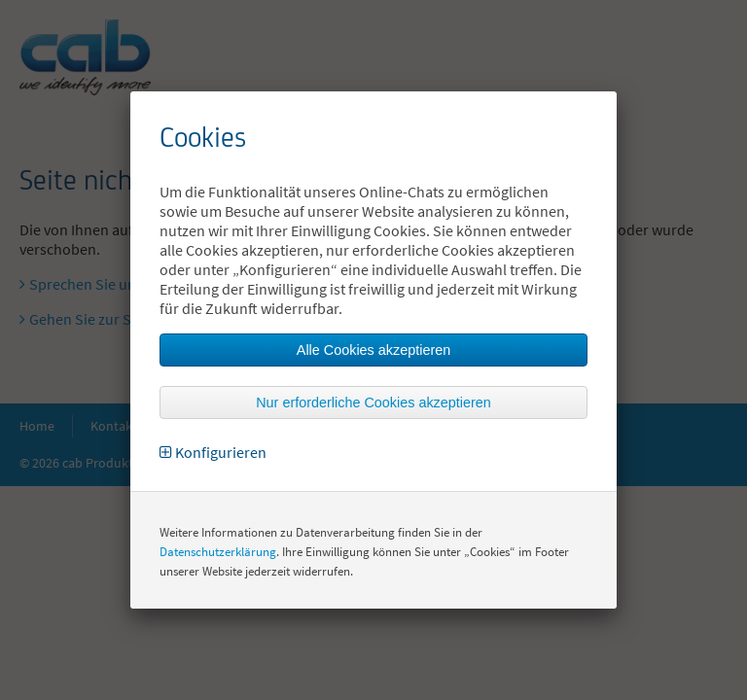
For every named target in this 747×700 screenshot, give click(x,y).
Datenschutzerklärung (218, 552)
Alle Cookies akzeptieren (373, 350)
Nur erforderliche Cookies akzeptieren (373, 402)
